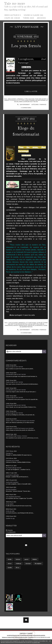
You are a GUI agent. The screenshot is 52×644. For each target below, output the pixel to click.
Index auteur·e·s (13, 15)
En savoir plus (36, 642)
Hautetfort (30, 633)
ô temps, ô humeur (22, 436)
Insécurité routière (12, 482)
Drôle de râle (10, 511)
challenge (18, 563)
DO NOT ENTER (18, 367)
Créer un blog (23, 633)
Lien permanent (23, 105)
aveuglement (12, 99)
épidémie (32, 100)
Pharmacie (43, 104)
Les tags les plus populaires (39, 635)
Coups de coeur (12, 18)
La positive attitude (12, 475)
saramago (20, 99)
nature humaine (40, 100)
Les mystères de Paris (13, 497)
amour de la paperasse (35, 325)
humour (18, 559)
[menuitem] (13, 15)
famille (10, 568)
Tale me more (15, 3)
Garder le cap (10, 518)
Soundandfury (10, 374)
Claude (8, 428)
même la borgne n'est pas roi (28, 102)
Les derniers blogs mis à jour (13, 635)
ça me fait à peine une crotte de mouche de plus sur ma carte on (28, 323)
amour (10, 563)
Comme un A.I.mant (12, 460)
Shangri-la (9, 453)
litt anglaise (38, 563)
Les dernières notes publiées (26, 635)
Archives (41, 18)
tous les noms (13, 323)
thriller (10, 559)
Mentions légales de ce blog (21, 637)
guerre (26, 559)
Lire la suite (31, 91)
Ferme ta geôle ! (11, 489)
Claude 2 (8, 421)
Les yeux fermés (26, 45)
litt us (17, 568)
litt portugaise (24, 100)
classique (28, 563)
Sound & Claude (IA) (34, 15)
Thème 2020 (28, 18)
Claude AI (9, 367)
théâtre (35, 559)
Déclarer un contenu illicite (8, 637)
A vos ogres (10, 504)
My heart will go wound (13, 468)
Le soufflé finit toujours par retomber (24, 421)
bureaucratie (23, 325)
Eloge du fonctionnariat (26, 131)
